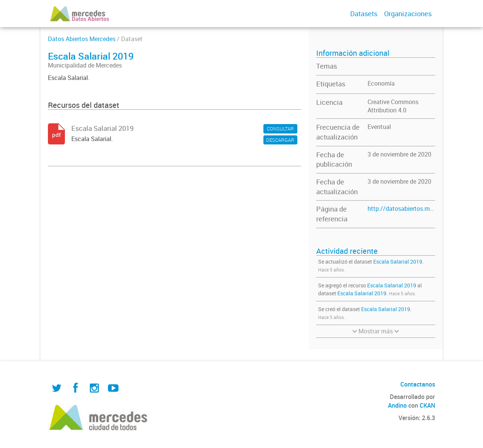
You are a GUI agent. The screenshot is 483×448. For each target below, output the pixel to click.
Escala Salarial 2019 (398, 262)
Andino (397, 405)
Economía (381, 83)
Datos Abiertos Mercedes (82, 39)
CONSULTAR (280, 129)
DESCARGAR (280, 140)
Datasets (364, 14)
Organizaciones (408, 14)
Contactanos (418, 384)
